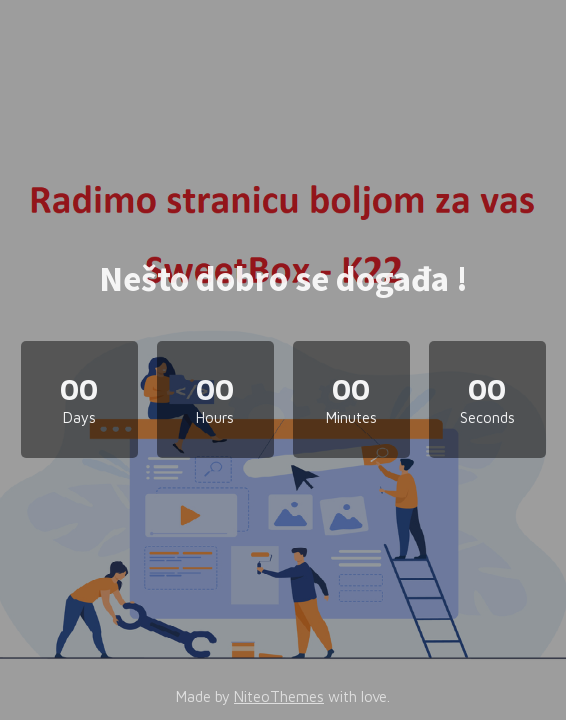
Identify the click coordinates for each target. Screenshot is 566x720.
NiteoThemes (279, 696)
